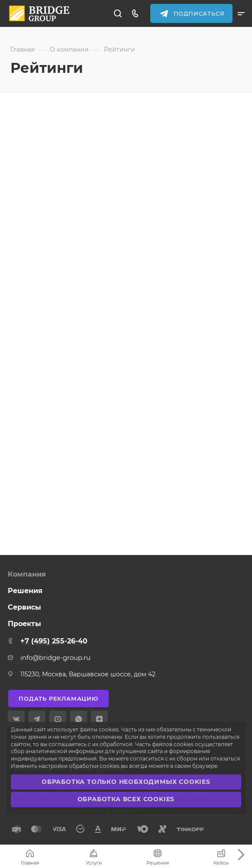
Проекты (24, 624)
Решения (25, 591)
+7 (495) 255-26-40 (54, 641)
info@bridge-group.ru (55, 658)
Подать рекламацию (58, 698)
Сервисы (24, 607)
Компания (27, 574)
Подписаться (199, 13)
